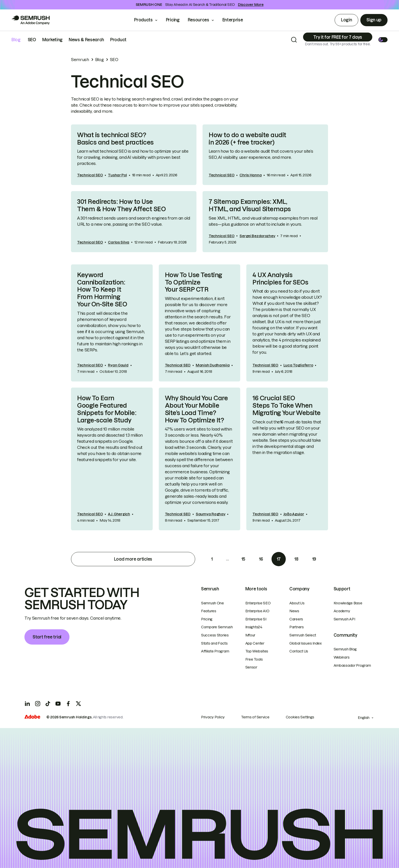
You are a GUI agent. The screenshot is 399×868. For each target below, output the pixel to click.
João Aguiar (294, 514)
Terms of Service (255, 717)
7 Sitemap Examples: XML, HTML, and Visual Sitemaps (250, 205)
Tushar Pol (117, 175)
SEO (32, 40)
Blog (16, 40)
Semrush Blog (345, 649)
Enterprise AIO (257, 611)
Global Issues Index (305, 643)
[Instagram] (38, 704)
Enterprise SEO (258, 603)
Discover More (251, 5)
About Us (297, 603)
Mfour (250, 635)
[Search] (294, 40)
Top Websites (257, 651)
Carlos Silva (119, 242)
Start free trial (47, 637)
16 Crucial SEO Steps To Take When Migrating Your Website (286, 405)
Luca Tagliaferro (298, 365)
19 (314, 559)
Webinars (342, 657)
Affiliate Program (215, 651)
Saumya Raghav (210, 514)
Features (209, 611)
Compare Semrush (217, 627)
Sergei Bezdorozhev (257, 236)
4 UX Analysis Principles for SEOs (280, 279)
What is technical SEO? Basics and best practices (115, 139)
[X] (78, 704)
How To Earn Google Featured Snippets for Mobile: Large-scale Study (107, 409)
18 (296, 559)
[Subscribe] (338, 37)
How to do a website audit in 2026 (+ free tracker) (247, 139)
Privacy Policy (213, 717)
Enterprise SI (256, 619)
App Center (255, 643)
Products (143, 20)
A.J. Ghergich (119, 514)
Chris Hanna (251, 175)
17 (279, 559)
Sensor (251, 667)
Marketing (52, 40)
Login (346, 20)
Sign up (374, 20)
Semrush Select (303, 635)
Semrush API (344, 619)
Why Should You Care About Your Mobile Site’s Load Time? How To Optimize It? (196, 409)
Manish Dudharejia (213, 365)
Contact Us (299, 651)
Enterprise (236, 20)
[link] (134, 155)
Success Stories (215, 635)
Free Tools (254, 659)
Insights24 (254, 627)
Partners (297, 627)
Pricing (173, 20)
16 (261, 559)
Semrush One (212, 603)
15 (243, 559)
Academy (342, 611)
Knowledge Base (348, 603)
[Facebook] (68, 704)
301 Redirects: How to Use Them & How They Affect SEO (122, 205)
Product (118, 40)
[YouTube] (58, 704)
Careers (296, 619)
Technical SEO (90, 175)
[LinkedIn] (27, 704)
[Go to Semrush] (31, 20)
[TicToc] (48, 704)
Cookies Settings (300, 717)
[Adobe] (32, 717)
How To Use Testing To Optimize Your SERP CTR (194, 282)
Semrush (80, 60)
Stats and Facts (214, 643)
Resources (198, 20)
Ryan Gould (118, 365)
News (294, 611)
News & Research (86, 40)
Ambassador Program (352, 665)
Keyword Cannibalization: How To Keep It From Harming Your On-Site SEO (102, 290)
